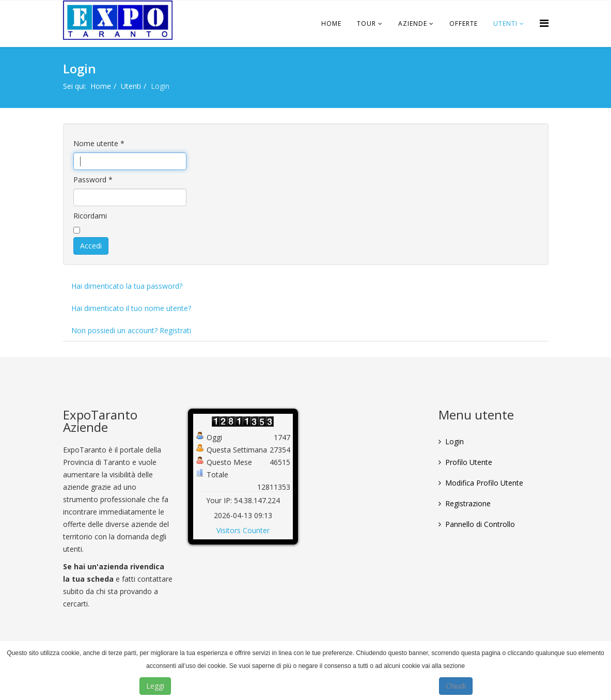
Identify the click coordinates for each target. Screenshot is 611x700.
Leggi (155, 686)
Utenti (505, 24)
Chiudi (456, 686)
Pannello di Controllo (480, 524)
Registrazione (468, 503)
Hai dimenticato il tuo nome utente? (131, 308)
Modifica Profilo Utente (484, 483)
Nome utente (99, 143)
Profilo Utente (469, 462)
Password (93, 180)
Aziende (413, 24)
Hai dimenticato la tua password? (127, 286)
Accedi (91, 246)
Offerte (464, 24)
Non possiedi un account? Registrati (131, 330)
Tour (366, 24)
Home (331, 24)
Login (455, 441)
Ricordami (90, 216)
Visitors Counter (243, 530)
